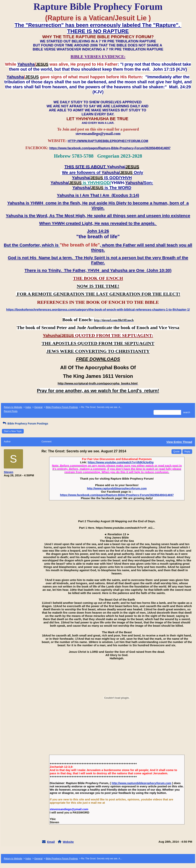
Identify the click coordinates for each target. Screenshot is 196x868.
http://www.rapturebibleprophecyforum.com (117, 488)
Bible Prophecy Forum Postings (62, 407)
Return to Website (13, 407)
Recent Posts (11, 411)
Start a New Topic (13, 431)
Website (68, 842)
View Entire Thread (179, 442)
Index (28, 407)
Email (51, 842)
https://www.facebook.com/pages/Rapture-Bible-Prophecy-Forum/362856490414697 (117, 495)
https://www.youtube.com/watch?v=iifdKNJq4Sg (121, 462)
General (38, 407)
